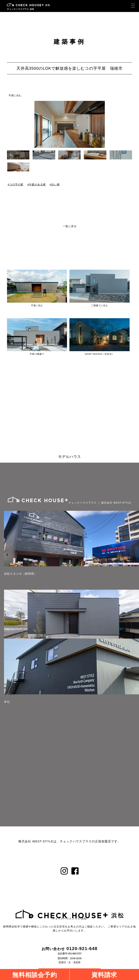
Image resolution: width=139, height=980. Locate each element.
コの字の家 (16, 185)
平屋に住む (15, 95)
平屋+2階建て (37, 354)
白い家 (55, 185)
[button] (129, 125)
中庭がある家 (37, 185)
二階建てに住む (100, 305)
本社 (7, 702)
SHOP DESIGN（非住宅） (99, 354)
